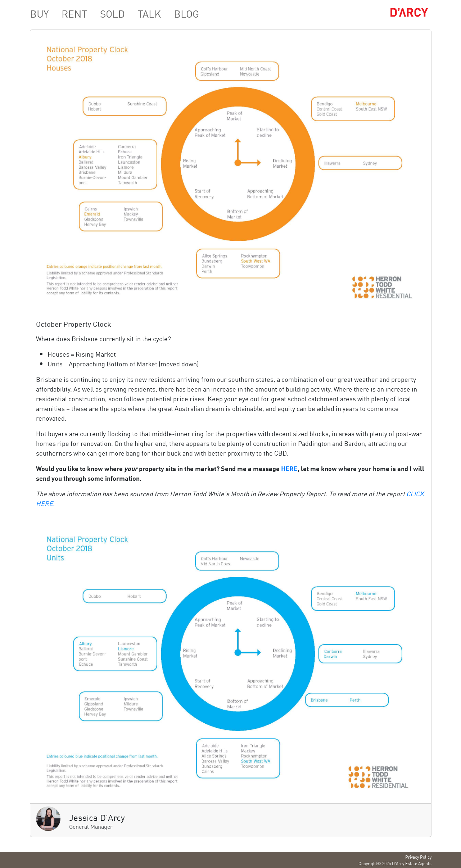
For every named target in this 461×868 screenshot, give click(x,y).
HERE (289, 468)
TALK (149, 13)
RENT (74, 13)
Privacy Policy (418, 857)
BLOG (186, 13)
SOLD (112, 13)
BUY (39, 13)
